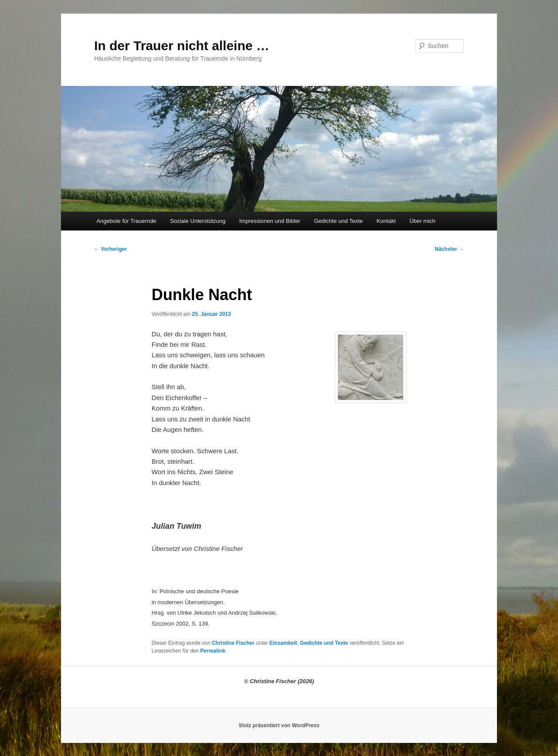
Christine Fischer (233, 643)
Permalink (213, 651)
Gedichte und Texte (338, 221)
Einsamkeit (283, 643)
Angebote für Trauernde (126, 221)
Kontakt (386, 221)
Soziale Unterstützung (198, 221)
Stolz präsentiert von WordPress (279, 725)
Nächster (449, 249)
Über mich (422, 221)
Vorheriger (111, 249)
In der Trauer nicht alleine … (182, 46)
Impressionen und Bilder (270, 221)
